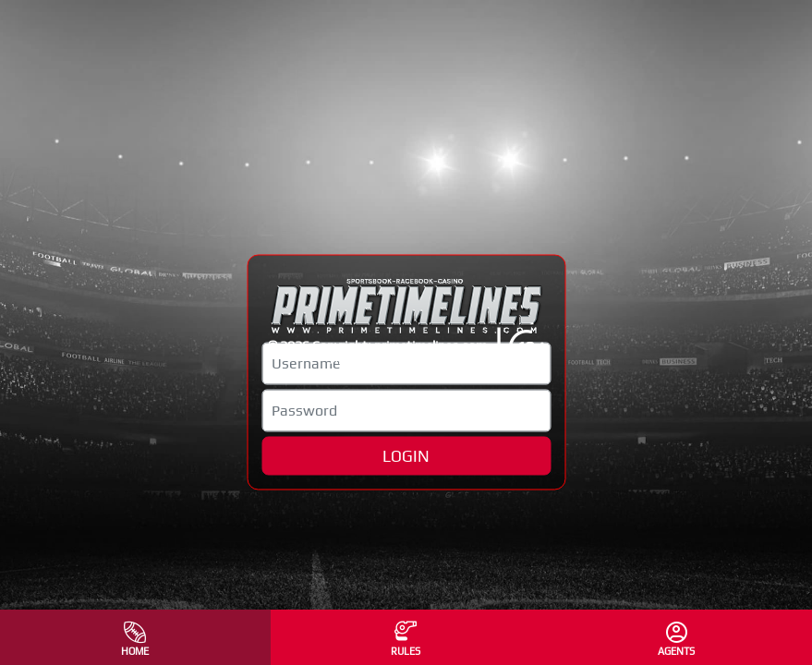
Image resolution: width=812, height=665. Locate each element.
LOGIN (406, 455)
